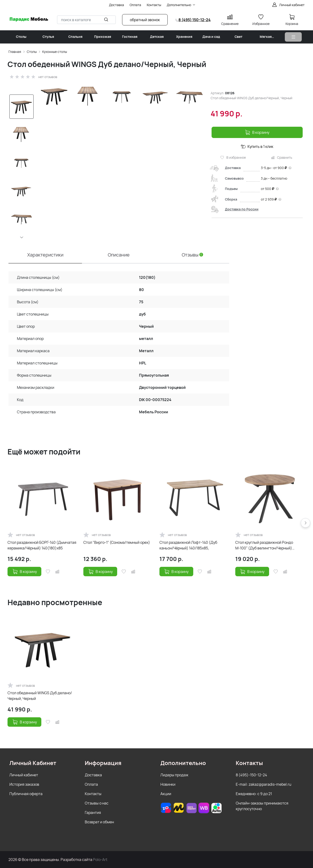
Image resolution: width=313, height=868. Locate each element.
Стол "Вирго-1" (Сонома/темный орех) (117, 542)
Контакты (93, 794)
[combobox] (86, 20)
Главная (15, 52)
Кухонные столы (55, 52)
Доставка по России (242, 209)
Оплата (91, 784)
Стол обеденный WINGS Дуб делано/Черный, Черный (40, 696)
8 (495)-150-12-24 (251, 775)
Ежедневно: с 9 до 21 (254, 794)
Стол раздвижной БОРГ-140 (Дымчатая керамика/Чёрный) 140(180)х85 (42, 545)
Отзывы (192, 255)
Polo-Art (100, 860)
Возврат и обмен (99, 822)
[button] (21, 237)
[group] (121, 146)
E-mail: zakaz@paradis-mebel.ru (264, 784)
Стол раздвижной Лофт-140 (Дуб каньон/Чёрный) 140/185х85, (188, 545)
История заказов (24, 784)
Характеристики (45, 255)
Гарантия (93, 813)
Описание (119, 255)
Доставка (93, 775)
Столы (32, 52)
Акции (166, 794)
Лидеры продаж (174, 775)
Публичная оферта (26, 794)
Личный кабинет (24, 775)
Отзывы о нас (97, 803)
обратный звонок (145, 20)
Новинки (168, 784)
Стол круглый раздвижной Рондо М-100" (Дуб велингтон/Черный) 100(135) (264, 545)
